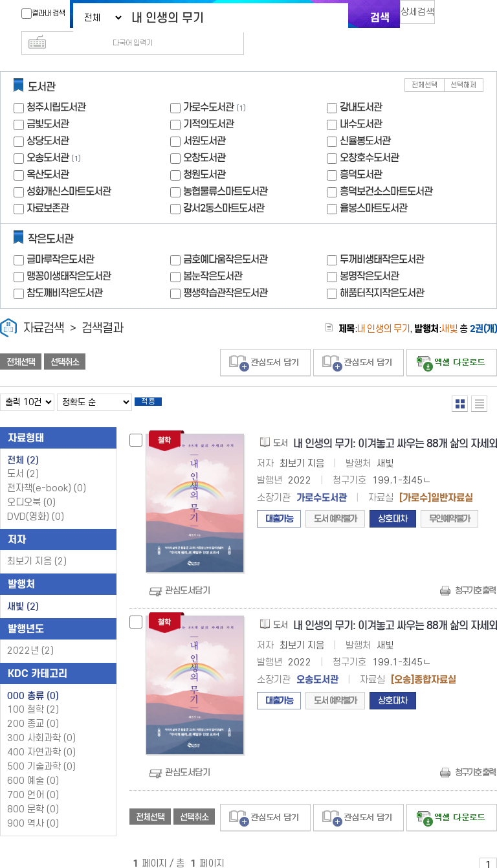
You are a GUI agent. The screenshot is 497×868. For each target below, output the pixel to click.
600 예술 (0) (33, 764)
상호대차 (393, 502)
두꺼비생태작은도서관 (382, 239)
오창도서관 (204, 137)
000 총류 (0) (33, 679)
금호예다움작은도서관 (225, 239)
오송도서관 (48, 137)
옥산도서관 (48, 154)
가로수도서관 (208, 86)
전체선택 (425, 64)
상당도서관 (48, 120)
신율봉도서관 (365, 120)
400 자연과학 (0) (41, 736)
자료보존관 (48, 187)
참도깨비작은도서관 (64, 272)
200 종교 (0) (33, 707)
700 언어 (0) (33, 778)
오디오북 (31, 486)
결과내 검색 (37, 14)
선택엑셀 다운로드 (452, 342)
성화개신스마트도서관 (69, 171)
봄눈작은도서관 (213, 255)
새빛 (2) (23, 590)
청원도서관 (204, 154)
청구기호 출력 (475, 574)
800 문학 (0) (33, 793)
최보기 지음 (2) (37, 545)
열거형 (460, 383)
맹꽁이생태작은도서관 (69, 255)
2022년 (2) (30, 634)
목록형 (479, 383)
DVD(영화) (36, 500)
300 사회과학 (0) (41, 721)
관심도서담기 (187, 574)
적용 (158, 383)
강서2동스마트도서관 (224, 187)
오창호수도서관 (369, 137)
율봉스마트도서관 (373, 187)
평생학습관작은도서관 (225, 272)
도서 (23, 457)
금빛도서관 (48, 103)
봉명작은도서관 (369, 255)
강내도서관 (361, 86)
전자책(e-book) (47, 472)
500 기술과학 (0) (41, 750)
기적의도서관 (208, 103)
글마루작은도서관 (60, 239)
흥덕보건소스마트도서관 (386, 171)
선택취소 (65, 341)
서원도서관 (204, 120)
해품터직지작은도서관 (382, 272)
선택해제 (463, 64)
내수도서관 (361, 103)
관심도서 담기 (265, 342)
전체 (23, 443)
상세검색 (423, 17)
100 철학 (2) (33, 693)
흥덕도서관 (361, 154)
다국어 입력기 (467, 17)
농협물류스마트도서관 (225, 171)
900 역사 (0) (33, 807)
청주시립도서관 (56, 86)
